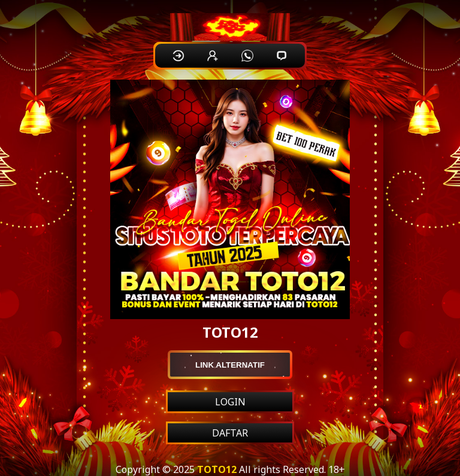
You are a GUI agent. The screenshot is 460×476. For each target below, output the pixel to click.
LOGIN (230, 402)
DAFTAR (230, 433)
